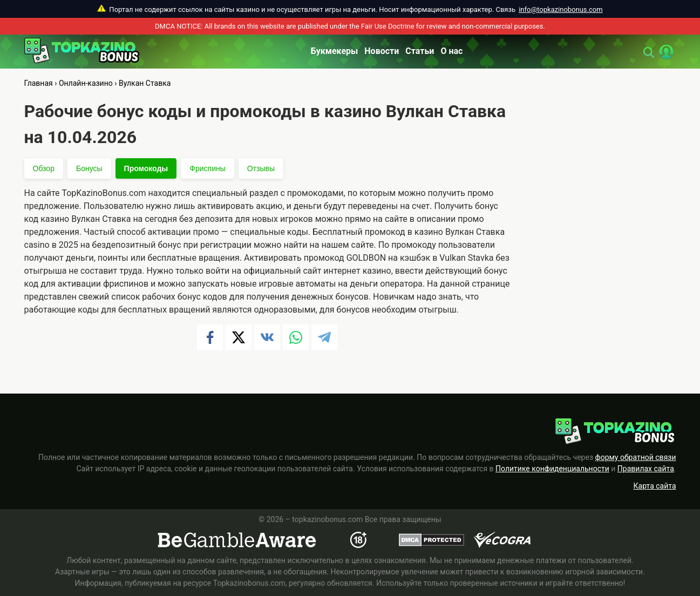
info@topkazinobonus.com (560, 9)
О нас (451, 51)
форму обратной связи (635, 457)
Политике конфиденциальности (552, 469)
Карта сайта (655, 486)
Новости (382, 51)
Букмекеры (335, 51)
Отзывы (261, 168)
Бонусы (89, 168)
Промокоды (146, 168)
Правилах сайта (646, 469)
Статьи (420, 51)
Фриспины (207, 168)
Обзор (44, 168)
